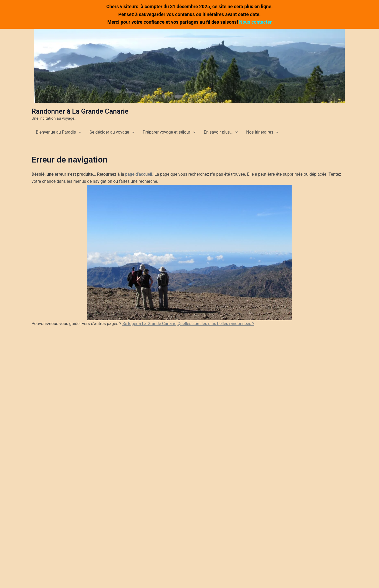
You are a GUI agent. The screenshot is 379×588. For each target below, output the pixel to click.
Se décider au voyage (112, 132)
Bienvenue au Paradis (58, 132)
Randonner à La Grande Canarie (80, 111)
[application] (79, 132)
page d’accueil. (139, 174)
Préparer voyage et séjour (169, 132)
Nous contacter (256, 22)
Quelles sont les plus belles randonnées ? (216, 324)
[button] (189, 66)
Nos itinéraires (262, 132)
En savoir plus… (221, 132)
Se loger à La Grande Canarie (149, 324)
